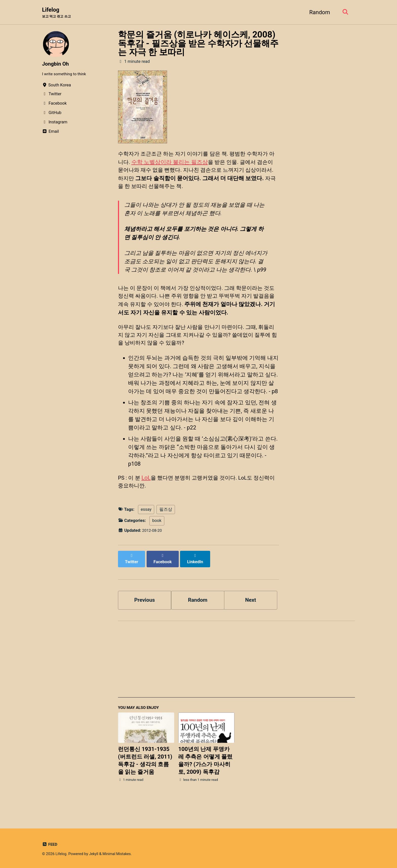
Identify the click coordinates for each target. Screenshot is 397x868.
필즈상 (166, 526)
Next (251, 611)
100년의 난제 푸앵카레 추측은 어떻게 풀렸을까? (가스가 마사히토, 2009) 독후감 (205, 774)
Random (318, 12)
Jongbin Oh (56, 64)
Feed (50, 845)
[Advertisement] (236, 674)
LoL (147, 493)
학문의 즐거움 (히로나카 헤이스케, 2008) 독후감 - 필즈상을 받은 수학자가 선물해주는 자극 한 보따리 (198, 44)
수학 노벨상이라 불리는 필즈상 (176, 164)
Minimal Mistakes (119, 854)
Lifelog (57, 13)
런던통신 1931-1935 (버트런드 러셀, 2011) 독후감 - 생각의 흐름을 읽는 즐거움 (145, 774)
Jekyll (95, 854)
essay (146, 526)
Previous (145, 611)
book (157, 537)
